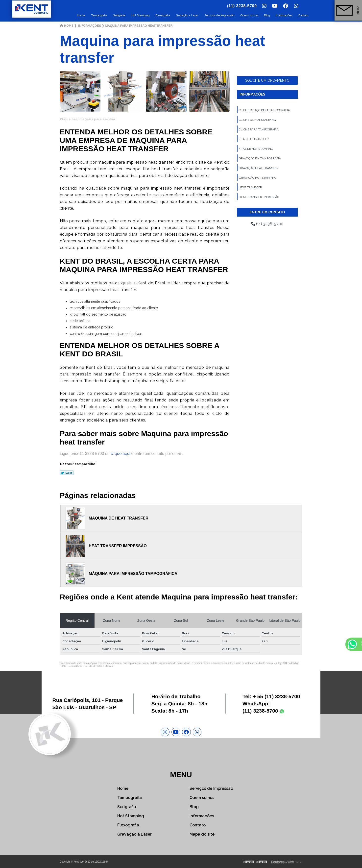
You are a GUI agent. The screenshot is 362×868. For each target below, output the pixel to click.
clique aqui (120, 454)
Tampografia (99, 15)
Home (81, 15)
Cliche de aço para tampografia (264, 110)
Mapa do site (202, 834)
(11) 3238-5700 (267, 224)
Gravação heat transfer (259, 168)
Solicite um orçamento (267, 80)
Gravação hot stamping (258, 178)
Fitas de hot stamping (256, 149)
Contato (303, 15)
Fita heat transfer (254, 139)
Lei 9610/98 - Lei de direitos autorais (91, 666)
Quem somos (249, 15)
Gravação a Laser (187, 15)
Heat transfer (250, 187)
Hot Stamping (141, 15)
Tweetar (67, 473)
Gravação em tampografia (260, 158)
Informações (284, 15)
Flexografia (163, 15)
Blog (267, 15)
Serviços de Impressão (219, 15)
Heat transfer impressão (259, 197)
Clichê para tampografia (259, 129)
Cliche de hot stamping (257, 120)
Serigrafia (119, 15)
